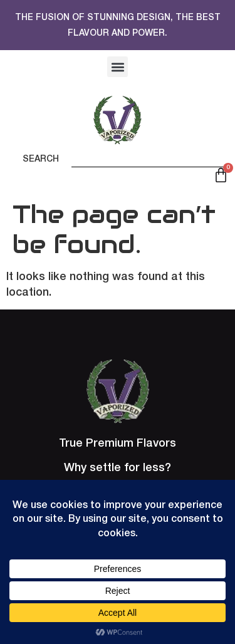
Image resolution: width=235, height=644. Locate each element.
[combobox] (150, 156)
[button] (118, 67)
